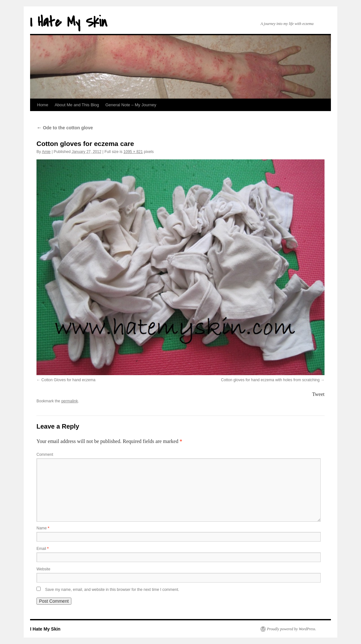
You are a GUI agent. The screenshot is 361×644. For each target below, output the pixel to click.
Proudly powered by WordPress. (292, 629)
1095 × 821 (133, 152)
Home (43, 105)
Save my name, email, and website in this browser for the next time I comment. (112, 590)
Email (43, 549)
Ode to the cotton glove (65, 128)
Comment (45, 455)
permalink (69, 401)
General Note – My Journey (131, 105)
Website (43, 569)
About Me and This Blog (77, 105)
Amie (46, 152)
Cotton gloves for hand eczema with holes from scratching (270, 380)
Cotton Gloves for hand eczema (68, 380)
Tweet (318, 394)
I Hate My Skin (69, 22)
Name (43, 528)
